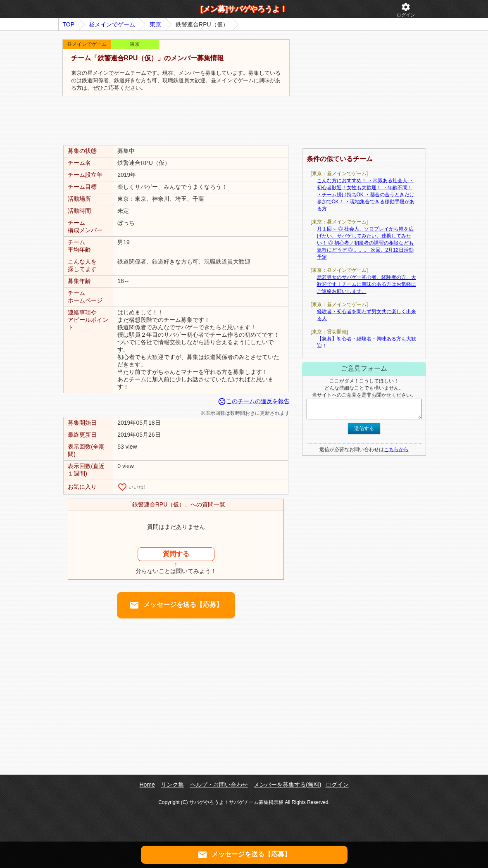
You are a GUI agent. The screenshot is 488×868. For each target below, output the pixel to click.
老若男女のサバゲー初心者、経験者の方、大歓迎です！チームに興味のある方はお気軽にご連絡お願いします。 (367, 284)
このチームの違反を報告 (254, 401)
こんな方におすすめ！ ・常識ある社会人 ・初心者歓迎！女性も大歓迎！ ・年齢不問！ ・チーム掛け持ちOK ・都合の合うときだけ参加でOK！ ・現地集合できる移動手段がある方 (366, 195)
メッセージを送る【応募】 (176, 605)
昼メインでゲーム (112, 24)
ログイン (406, 10)
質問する (176, 554)
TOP (69, 24)
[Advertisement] (176, 121)
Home (147, 785)
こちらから (396, 449)
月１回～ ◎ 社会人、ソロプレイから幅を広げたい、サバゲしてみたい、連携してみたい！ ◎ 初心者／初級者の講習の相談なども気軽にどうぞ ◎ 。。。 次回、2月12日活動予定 (365, 243)
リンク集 (172, 785)
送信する (364, 428)
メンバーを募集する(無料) (287, 785)
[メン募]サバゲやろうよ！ (244, 9)
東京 (155, 24)
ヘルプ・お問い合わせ (219, 785)
